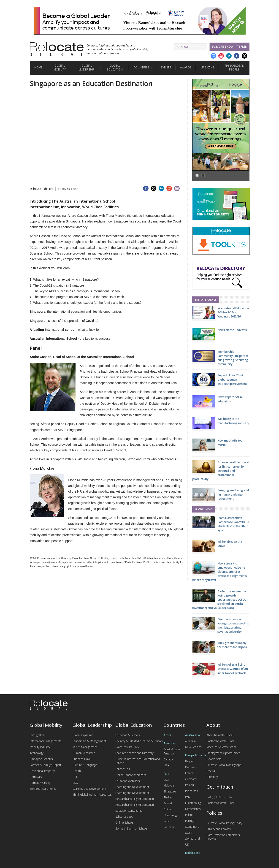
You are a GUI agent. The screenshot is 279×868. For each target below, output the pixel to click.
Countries (141, 67)
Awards (186, 67)
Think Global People (234, 68)
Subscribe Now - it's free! (230, 47)
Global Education (115, 68)
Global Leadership (87, 68)
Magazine (207, 67)
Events (166, 67)
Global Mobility (60, 68)
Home (38, 67)
